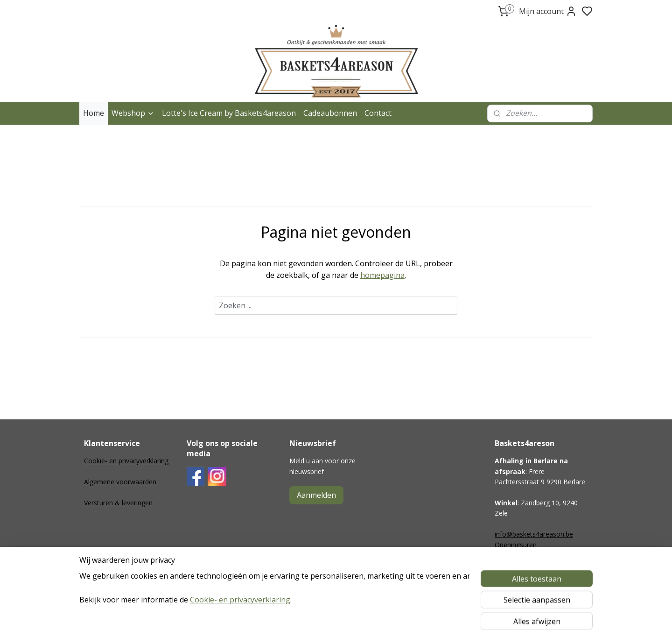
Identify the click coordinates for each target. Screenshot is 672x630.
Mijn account (548, 11)
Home (94, 113)
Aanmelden (316, 495)
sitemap (370, 613)
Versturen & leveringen (118, 503)
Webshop (133, 113)
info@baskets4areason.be (534, 534)
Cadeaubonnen (330, 113)
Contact (378, 113)
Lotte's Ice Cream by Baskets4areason (229, 113)
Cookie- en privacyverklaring (126, 461)
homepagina (382, 275)
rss (390, 613)
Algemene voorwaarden (120, 482)
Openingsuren (516, 545)
